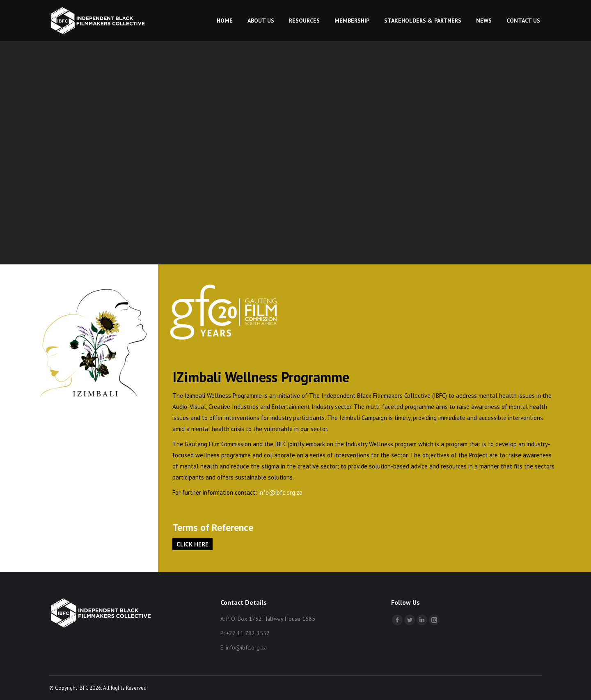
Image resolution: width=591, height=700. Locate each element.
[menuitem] (225, 39)
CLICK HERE (192, 544)
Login (365, 9)
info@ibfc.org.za (281, 492)
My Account (405, 9)
